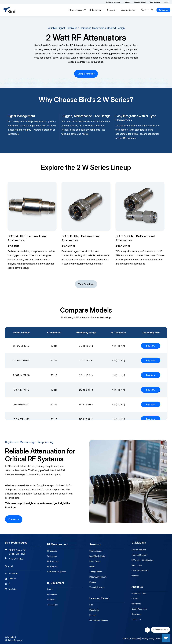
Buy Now (151, 346)
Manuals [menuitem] (93, 613)
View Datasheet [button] (86, 284)
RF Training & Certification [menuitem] (142, 560)
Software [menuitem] (51, 597)
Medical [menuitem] (93, 581)
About (143, 10)
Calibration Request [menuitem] (140, 570)
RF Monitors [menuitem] (52, 565)
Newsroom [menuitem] (136, 603)
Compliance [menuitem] (137, 613)
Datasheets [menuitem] (94, 608)
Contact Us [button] (163, 10)
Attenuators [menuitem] (52, 592)
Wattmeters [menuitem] (52, 555)
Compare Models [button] (86, 74)
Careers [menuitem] (135, 597)
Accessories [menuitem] (52, 603)
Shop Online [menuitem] (137, 565)
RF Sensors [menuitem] (52, 550)
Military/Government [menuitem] (98, 576)
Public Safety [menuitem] (95, 560)
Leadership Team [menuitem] (139, 592)
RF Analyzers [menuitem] (53, 560)
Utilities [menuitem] (92, 565)
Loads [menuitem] (50, 587)
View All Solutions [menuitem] (97, 586)
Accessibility (161, 637)
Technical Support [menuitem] (139, 555)
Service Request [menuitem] (139, 550)
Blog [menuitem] (91, 603)
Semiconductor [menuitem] (96, 550)
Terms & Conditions (131, 637)
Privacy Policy (148, 637)
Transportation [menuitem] (96, 570)
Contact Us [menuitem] (136, 618)
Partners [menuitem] (135, 576)
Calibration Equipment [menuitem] (56, 570)
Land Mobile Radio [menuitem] (97, 555)
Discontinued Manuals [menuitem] (99, 618)
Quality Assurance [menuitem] (139, 608)
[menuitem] (113, 2)
